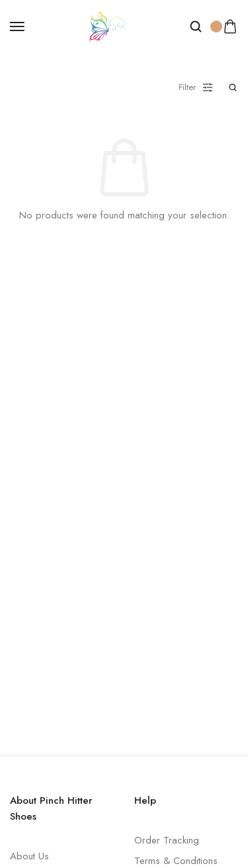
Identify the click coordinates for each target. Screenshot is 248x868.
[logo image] (107, 25)
